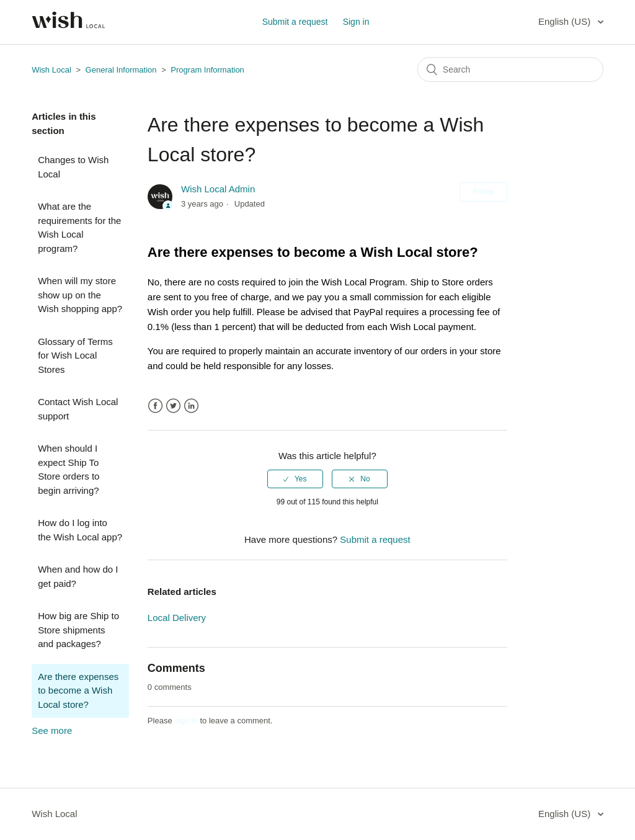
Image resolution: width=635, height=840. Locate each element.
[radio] (295, 479)
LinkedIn (191, 406)
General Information (121, 70)
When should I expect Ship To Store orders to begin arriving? (69, 469)
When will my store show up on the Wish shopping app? (80, 295)
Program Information (207, 70)
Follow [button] (483, 192)
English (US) (566, 21)
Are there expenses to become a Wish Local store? (78, 690)
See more (52, 731)
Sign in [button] (356, 22)
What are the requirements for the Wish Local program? (79, 227)
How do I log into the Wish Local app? (80, 530)
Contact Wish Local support (78, 409)
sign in (186, 721)
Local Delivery (177, 618)
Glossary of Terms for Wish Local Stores (75, 355)
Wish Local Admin (218, 189)
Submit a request (295, 22)
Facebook (155, 406)
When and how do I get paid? (78, 576)
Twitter (173, 406)
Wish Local (52, 70)
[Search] (510, 69)
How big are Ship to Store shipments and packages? (78, 630)
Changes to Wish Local (73, 167)
